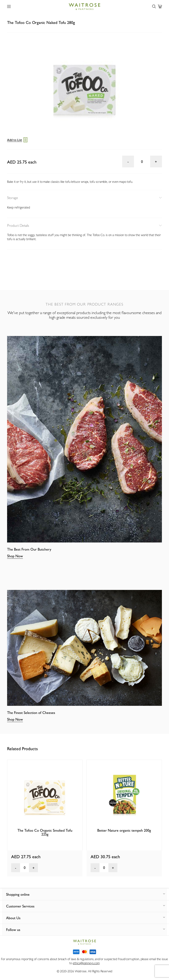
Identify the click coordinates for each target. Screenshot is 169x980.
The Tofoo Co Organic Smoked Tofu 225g (45, 832)
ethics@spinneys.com (86, 963)
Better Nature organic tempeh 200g (124, 830)
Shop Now (15, 556)
